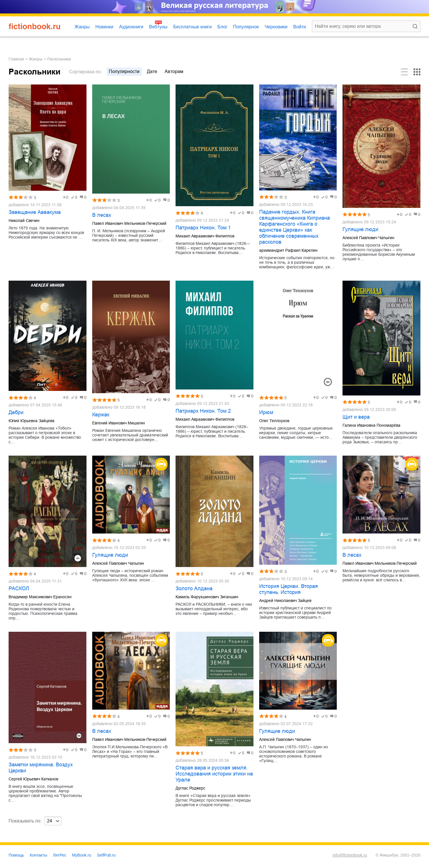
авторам (174, 71)
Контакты (38, 855)
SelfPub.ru (106, 855)
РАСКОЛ (19, 588)
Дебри (16, 412)
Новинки (104, 27)
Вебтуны (158, 27)
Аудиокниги (131, 27)
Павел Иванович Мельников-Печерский (129, 223)
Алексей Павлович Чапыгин (368, 238)
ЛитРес (60, 855)
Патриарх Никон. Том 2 (203, 411)
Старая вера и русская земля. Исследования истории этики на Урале (214, 774)
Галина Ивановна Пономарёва (371, 425)
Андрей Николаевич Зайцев (285, 601)
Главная (16, 59)
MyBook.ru (82, 855)
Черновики (276, 27)
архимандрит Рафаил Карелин (288, 250)
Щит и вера (356, 417)
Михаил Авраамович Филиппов (205, 236)
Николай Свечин (24, 221)
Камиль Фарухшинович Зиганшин (207, 597)
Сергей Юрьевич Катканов (33, 779)
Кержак (101, 415)
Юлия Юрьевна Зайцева (32, 421)
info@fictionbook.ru (350, 855)
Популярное (246, 27)
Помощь (16, 855)
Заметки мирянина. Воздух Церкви (41, 768)
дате (152, 71)
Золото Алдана (194, 588)
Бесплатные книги (193, 27)
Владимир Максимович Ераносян (40, 597)
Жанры (82, 27)
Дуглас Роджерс (190, 788)
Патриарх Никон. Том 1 (203, 228)
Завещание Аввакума (35, 212)
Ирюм (266, 412)
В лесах (102, 215)
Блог (222, 27)
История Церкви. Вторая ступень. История (289, 589)
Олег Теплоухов (274, 421)
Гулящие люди (360, 229)
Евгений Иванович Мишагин (119, 423)
